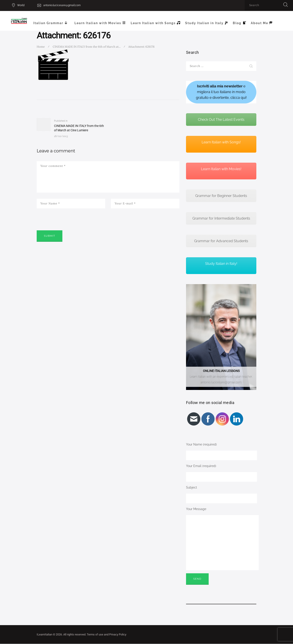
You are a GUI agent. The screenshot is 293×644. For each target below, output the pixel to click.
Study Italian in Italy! (221, 264)
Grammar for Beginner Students (221, 196)
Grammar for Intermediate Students (221, 218)
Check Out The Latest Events (221, 120)
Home (41, 47)
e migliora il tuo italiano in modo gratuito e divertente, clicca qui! (221, 92)
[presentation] (70, 225)
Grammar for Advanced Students (221, 241)
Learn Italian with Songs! (221, 142)
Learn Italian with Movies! (221, 169)
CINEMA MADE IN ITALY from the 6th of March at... (87, 47)
